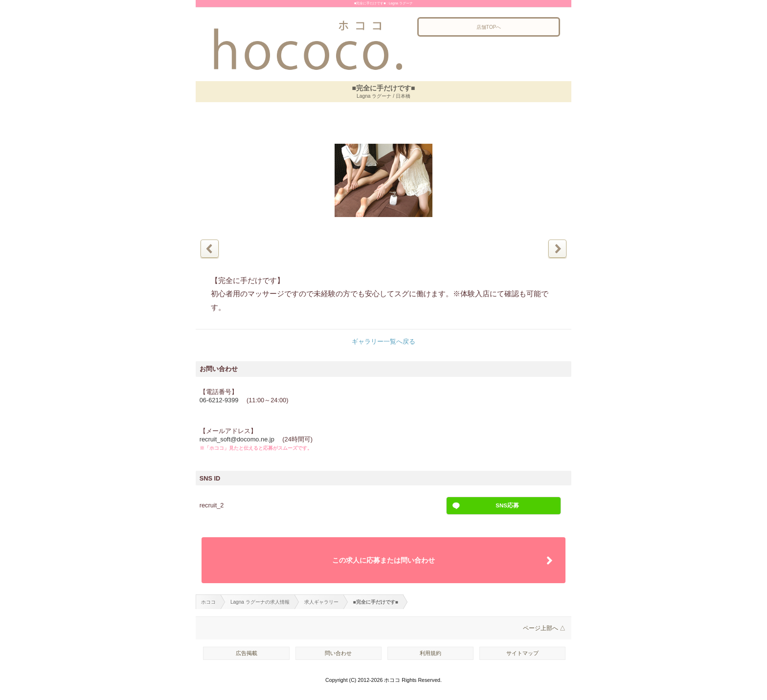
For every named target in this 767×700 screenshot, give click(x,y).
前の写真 (210, 249)
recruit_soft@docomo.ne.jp (237, 439)
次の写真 (557, 249)
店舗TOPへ (489, 27)
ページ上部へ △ (544, 628)
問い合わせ (338, 653)
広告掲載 (247, 653)
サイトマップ (522, 653)
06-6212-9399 (219, 400)
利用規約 (430, 653)
